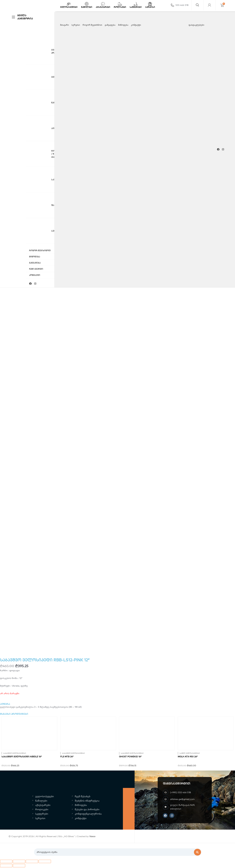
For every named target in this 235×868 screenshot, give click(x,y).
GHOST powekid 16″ (130, 757)
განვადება (110, 25)
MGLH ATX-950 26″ (188, 757)
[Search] (198, 853)
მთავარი (64, 25)
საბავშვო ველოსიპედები (15, 754)
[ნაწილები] (87, 4)
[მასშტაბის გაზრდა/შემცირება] (6, 862)
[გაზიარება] (32, 862)
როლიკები (120, 7)
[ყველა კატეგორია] (13, 17)
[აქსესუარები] (103, 4)
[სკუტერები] (136, 4)
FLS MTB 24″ (67, 757)
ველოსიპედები (69, 7)
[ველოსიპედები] (69, 4)
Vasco (93, 837)
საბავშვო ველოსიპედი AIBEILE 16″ (22, 757)
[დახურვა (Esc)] (45, 862)
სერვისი (150, 7)
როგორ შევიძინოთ (92, 25)
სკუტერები (136, 7)
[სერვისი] (150, 4)
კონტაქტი (136, 25)
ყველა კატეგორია (25, 17)
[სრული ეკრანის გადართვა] (19, 862)
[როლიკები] (120, 4)
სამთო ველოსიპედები (190, 754)
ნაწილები (87, 7)
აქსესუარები (103, 7)
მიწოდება (123, 25)
